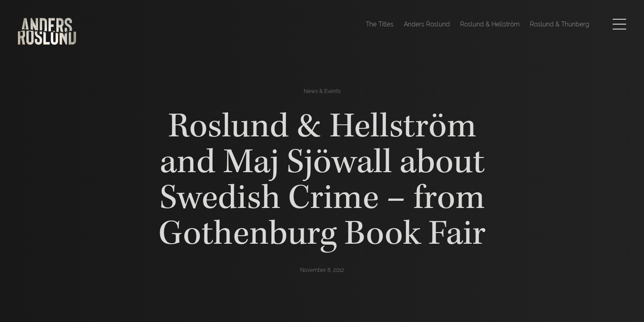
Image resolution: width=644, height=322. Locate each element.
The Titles (380, 24)
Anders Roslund (427, 24)
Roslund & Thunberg (560, 24)
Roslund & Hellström (490, 24)
